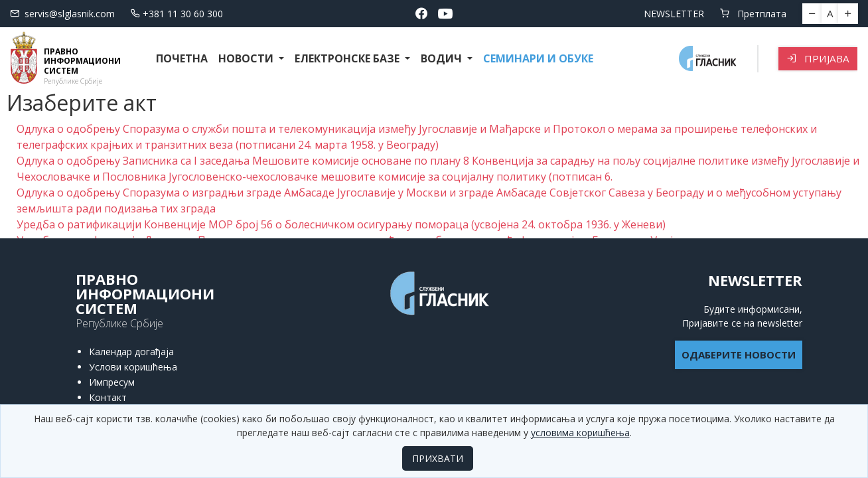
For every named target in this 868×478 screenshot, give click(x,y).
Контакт (108, 397)
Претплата (753, 14)
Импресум (112, 382)
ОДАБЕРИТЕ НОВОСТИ (739, 355)
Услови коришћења (133, 367)
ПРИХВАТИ (438, 458)
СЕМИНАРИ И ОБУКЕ (538, 58)
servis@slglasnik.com (62, 14)
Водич (443, 58)
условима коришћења (580, 433)
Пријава (818, 58)
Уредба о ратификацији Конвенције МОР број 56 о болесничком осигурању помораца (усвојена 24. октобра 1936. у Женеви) (341, 224)
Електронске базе (348, 58)
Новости (247, 58)
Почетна (182, 58)
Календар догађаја (131, 352)
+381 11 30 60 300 (177, 14)
